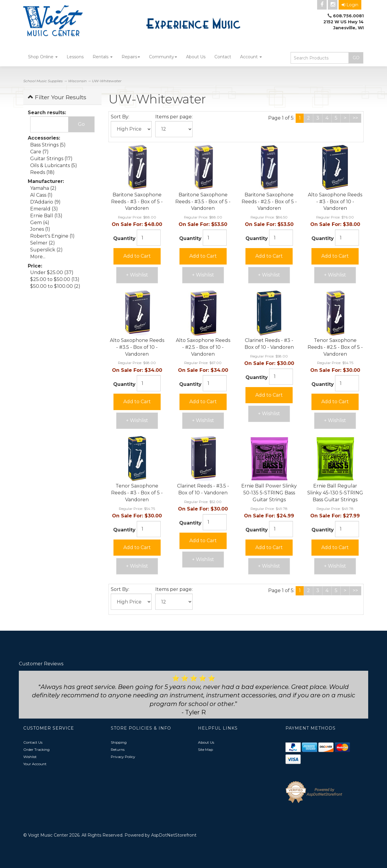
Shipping (119, 742)
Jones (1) (40, 229)
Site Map (205, 749)
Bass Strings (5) (48, 145)
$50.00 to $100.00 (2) (55, 286)
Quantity (124, 238)
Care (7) (39, 152)
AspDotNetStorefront (174, 835)
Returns (118, 749)
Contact (223, 57)
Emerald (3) (44, 209)
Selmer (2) (43, 243)
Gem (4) (40, 223)
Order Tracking (36, 749)
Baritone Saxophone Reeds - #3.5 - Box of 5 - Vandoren (203, 202)
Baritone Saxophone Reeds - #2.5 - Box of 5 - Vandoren (269, 202)
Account (251, 57)
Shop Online (43, 57)
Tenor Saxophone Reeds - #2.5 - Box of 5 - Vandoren (335, 347)
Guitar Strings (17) (51, 159)
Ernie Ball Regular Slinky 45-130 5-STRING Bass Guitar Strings (335, 493)
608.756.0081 (348, 16)
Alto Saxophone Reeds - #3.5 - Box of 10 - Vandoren (137, 347)
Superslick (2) (46, 250)
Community (163, 57)
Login (350, 5)
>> (355, 118)
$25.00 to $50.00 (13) (55, 279)
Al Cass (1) (41, 195)
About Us (196, 57)
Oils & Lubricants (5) (54, 165)
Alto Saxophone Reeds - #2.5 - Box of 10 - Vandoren (203, 347)
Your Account (35, 764)
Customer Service (49, 728)
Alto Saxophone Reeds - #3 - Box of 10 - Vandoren (335, 202)
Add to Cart (137, 256)
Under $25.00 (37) (52, 272)
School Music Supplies (43, 81)
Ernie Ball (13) (46, 216)
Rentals (103, 57)
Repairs (131, 57)
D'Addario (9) (45, 202)
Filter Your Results (57, 97)
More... (38, 257)
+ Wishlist (137, 275)
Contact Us (33, 742)
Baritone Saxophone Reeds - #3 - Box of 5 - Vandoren (137, 202)
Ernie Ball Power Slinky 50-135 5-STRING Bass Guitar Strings (269, 493)
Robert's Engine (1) (52, 236)
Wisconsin (77, 81)
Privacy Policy (123, 757)
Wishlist (30, 757)
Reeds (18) (42, 172)
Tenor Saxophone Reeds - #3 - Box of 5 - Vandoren (137, 493)
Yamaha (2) (43, 188)
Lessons (75, 57)
